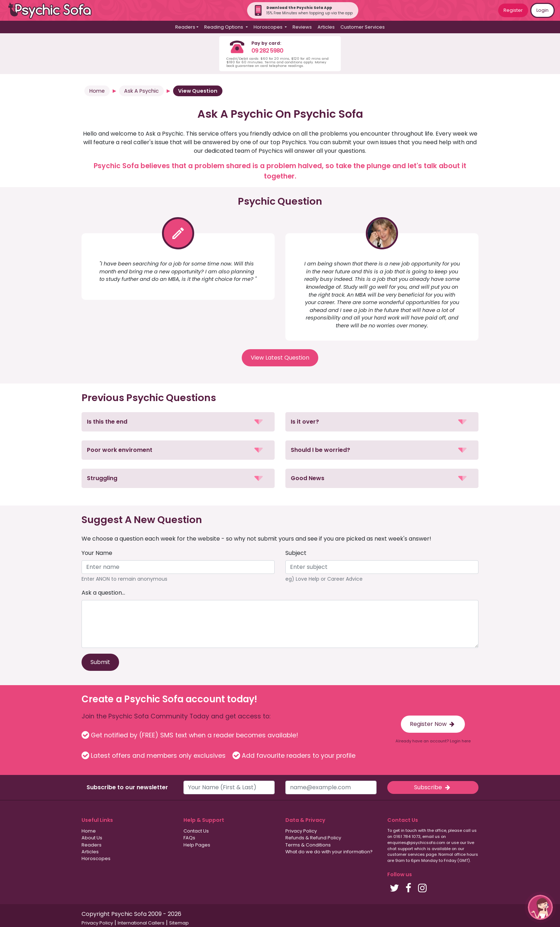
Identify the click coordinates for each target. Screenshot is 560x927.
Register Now (433, 724)
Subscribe (433, 787)
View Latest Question (280, 358)
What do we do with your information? (329, 852)
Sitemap (179, 923)
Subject (296, 553)
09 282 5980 (267, 51)
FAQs (189, 838)
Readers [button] (185, 27)
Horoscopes (96, 858)
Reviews (302, 27)
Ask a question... (103, 593)
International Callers (141, 923)
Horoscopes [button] (269, 27)
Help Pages (197, 845)
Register (513, 10)
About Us (92, 838)
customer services (406, 854)
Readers (92, 845)
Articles (326, 27)
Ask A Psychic (141, 91)
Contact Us (196, 831)
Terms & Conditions (308, 845)
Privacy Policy (301, 831)
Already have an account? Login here (433, 741)
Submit (100, 662)
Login (542, 10)
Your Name (97, 553)
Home (97, 91)
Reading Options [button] (224, 27)
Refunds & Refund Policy (313, 838)
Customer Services (363, 27)
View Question (198, 91)
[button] (178, 422)
